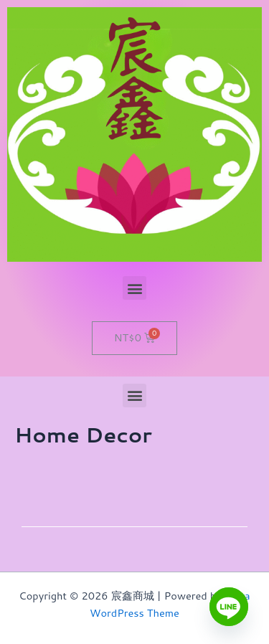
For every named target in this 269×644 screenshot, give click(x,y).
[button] (134, 288)
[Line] (229, 607)
